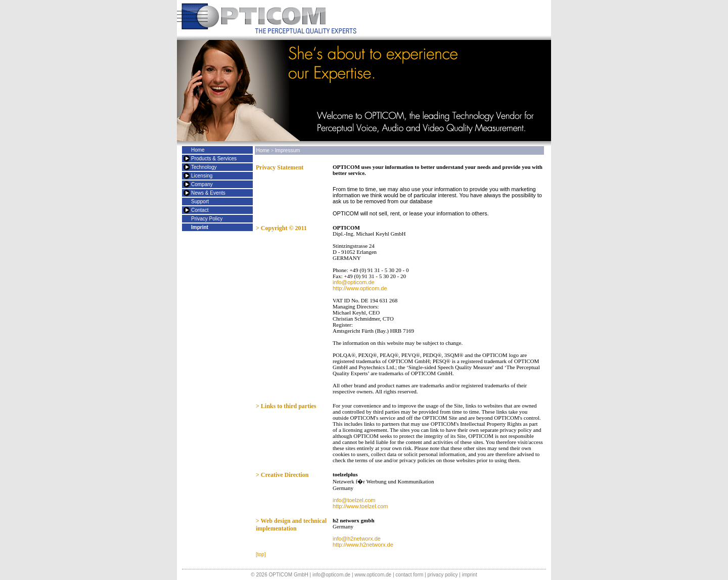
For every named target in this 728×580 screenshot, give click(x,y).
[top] (261, 554)
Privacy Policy (207, 219)
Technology (204, 167)
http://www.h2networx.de (363, 545)
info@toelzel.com (354, 500)
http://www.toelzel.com (360, 506)
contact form (409, 575)
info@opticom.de (354, 282)
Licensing (202, 176)
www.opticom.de (373, 575)
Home (198, 150)
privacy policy (442, 575)
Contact (200, 210)
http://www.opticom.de (360, 288)
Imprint (200, 227)
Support (200, 202)
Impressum (287, 150)
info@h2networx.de (357, 539)
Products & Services (214, 159)
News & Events (208, 193)
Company (202, 184)
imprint (470, 575)
